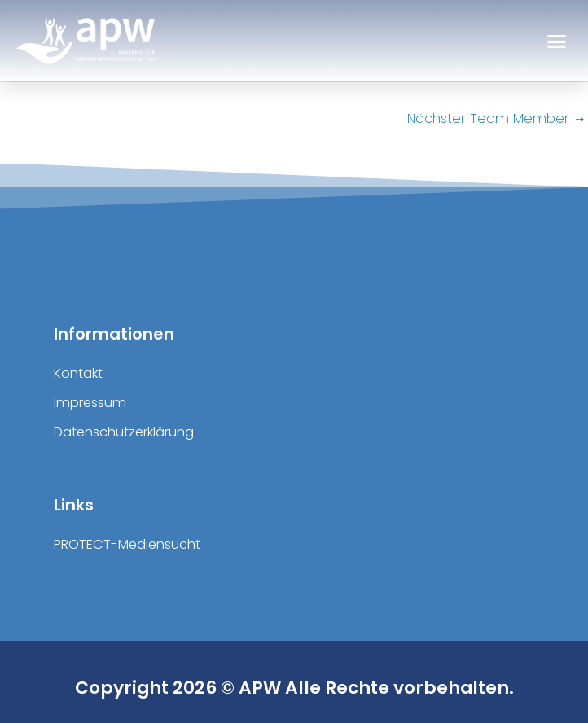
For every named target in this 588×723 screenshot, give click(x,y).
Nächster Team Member (497, 118)
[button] (557, 41)
